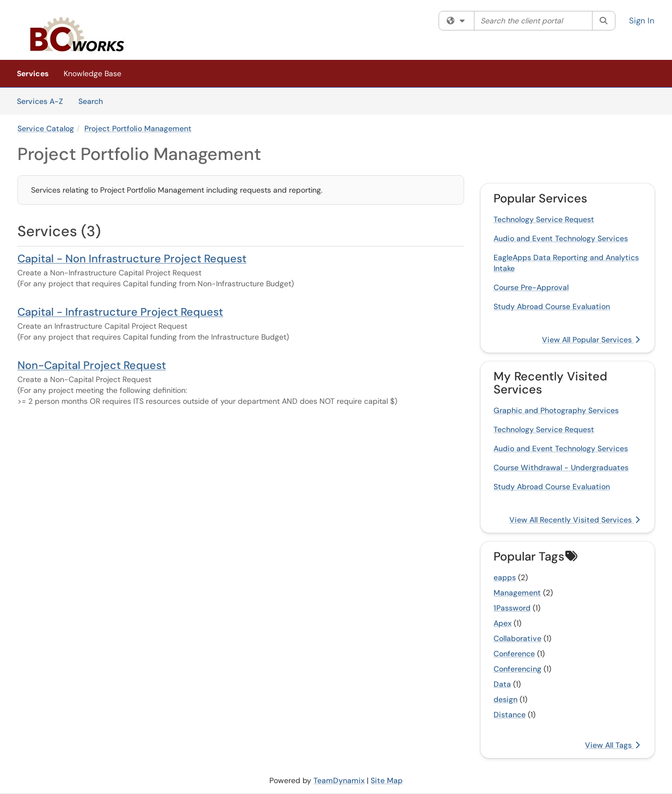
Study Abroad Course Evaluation (552, 306)
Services (33, 73)
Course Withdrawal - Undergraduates (561, 467)
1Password (512, 608)
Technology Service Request (544, 219)
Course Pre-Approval (531, 287)
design (505, 699)
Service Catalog (46, 128)
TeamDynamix (339, 780)
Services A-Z (40, 101)
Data (502, 684)
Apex (503, 623)
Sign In (642, 21)
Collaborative (517, 638)
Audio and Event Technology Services (561, 238)
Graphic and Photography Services (556, 410)
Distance (510, 715)
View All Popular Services (591, 340)
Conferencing (517, 669)
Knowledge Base (93, 73)
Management (517, 593)
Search (94, 101)
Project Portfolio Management (138, 128)
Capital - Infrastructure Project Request (120, 312)
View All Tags (612, 745)
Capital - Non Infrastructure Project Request (132, 258)
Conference (514, 654)
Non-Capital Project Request (92, 365)
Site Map (387, 780)
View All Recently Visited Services (575, 520)
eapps (505, 577)
